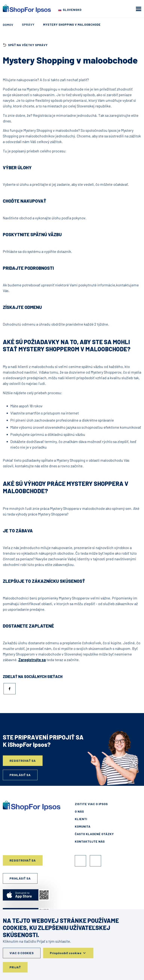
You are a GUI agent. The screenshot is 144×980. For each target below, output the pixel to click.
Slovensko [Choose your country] (72, 10)
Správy (28, 24)
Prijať (15, 967)
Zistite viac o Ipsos (91, 804)
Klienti (81, 819)
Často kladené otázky (94, 834)
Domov (8, 25)
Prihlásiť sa (20, 775)
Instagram (95, 861)
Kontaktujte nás (90, 841)
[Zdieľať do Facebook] (10, 689)
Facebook (80, 861)
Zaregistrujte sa (32, 660)
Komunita (83, 826)
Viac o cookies (22, 953)
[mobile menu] (139, 9)
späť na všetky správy (25, 45)
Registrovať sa (23, 761)
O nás (79, 811)
